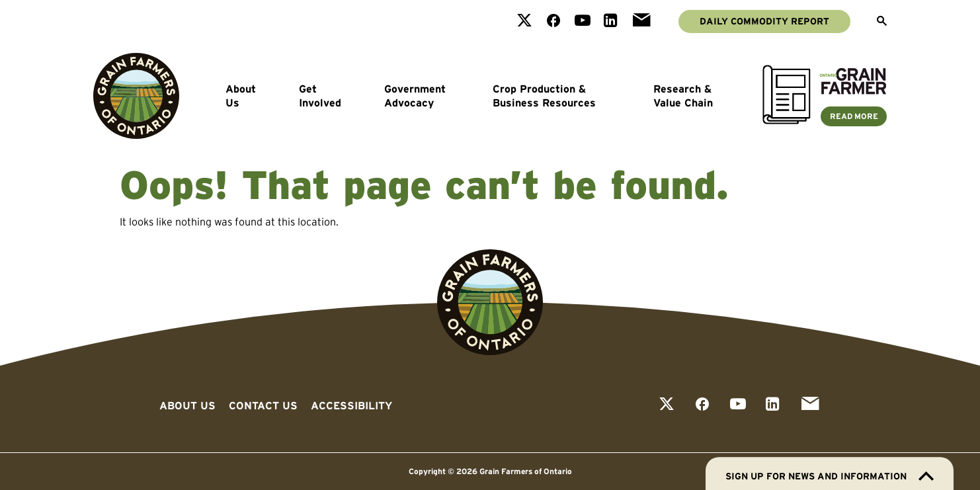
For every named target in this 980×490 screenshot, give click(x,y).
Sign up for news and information (830, 476)
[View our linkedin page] (611, 21)
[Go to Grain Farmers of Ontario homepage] (136, 96)
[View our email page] (641, 21)
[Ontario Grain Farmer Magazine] (825, 120)
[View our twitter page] (524, 21)
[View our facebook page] (553, 21)
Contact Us (263, 405)
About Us (241, 96)
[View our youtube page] (583, 21)
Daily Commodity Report (764, 21)
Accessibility (351, 405)
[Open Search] (882, 22)
